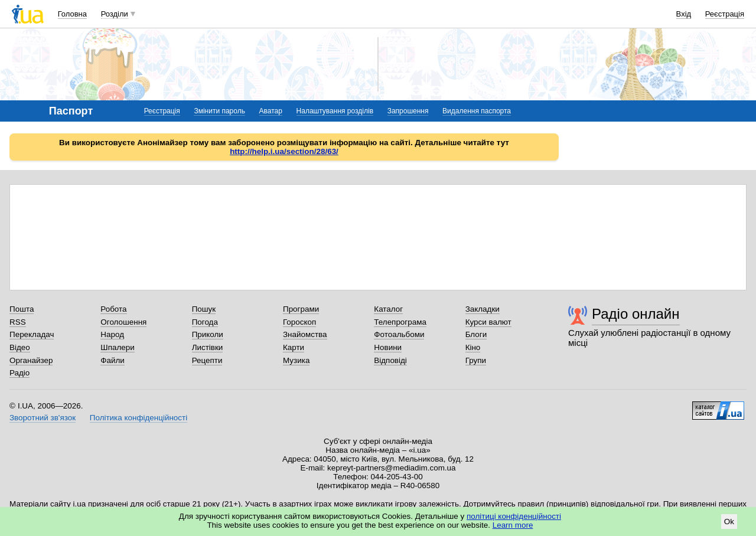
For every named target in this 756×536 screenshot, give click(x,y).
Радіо (19, 373)
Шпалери (117, 347)
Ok (729, 522)
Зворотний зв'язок (43, 418)
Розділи (115, 14)
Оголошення (123, 322)
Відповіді (390, 360)
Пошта (22, 309)
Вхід (684, 14)
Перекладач (32, 334)
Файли (113, 360)
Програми (301, 309)
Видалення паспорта (477, 111)
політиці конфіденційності (514, 516)
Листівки (208, 347)
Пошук (204, 309)
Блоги (476, 334)
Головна (72, 14)
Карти (294, 347)
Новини (388, 347)
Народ (112, 334)
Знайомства (305, 334)
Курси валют (488, 322)
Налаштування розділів (335, 111)
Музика (296, 360)
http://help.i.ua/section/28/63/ (284, 151)
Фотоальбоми (399, 334)
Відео (20, 347)
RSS (18, 322)
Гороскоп (299, 322)
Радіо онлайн (636, 314)
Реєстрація (725, 14)
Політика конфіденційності (139, 418)
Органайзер (31, 360)
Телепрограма (400, 322)
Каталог (388, 309)
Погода (205, 322)
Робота (113, 309)
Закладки (483, 309)
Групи (476, 360)
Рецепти (207, 360)
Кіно (473, 347)
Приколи (208, 334)
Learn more (513, 525)
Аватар (271, 111)
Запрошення (408, 111)
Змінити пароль (219, 111)
